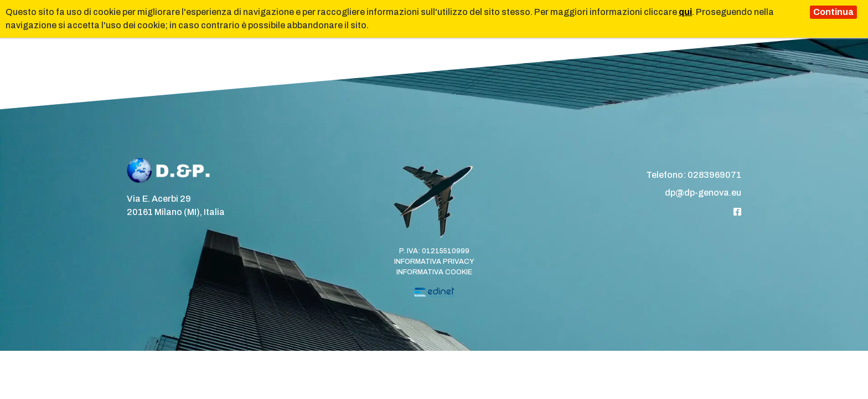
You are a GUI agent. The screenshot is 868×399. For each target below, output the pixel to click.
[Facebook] (737, 212)
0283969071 (714, 175)
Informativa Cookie (434, 272)
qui (685, 12)
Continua (833, 12)
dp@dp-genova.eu (703, 193)
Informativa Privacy (434, 262)
